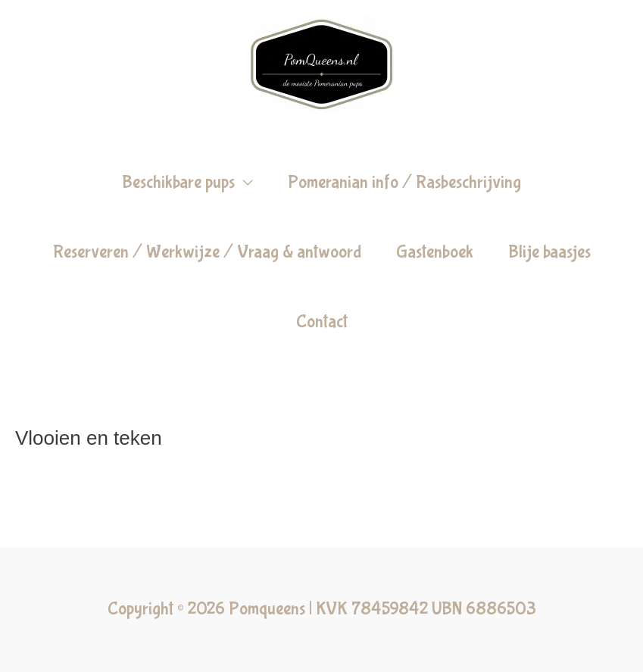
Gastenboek (435, 252)
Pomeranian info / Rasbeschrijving (404, 182)
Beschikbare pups (178, 182)
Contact (322, 322)
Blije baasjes (549, 252)
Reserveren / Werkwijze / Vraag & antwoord (207, 252)
